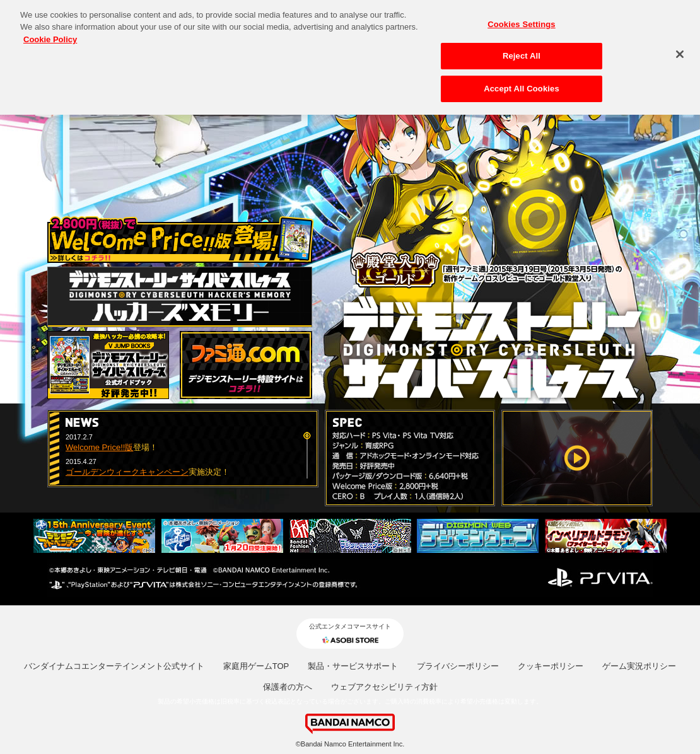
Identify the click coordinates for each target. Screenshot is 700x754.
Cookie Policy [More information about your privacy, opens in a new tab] (50, 35)
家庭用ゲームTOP (256, 666)
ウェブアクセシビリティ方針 (384, 687)
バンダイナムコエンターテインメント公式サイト (114, 666)
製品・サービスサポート (353, 666)
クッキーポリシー (551, 666)
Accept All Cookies (522, 84)
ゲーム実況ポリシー (639, 666)
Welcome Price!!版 (99, 447)
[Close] (680, 50)
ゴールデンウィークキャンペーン (127, 472)
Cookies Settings (522, 20)
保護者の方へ (288, 687)
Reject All (522, 52)
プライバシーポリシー (458, 666)
